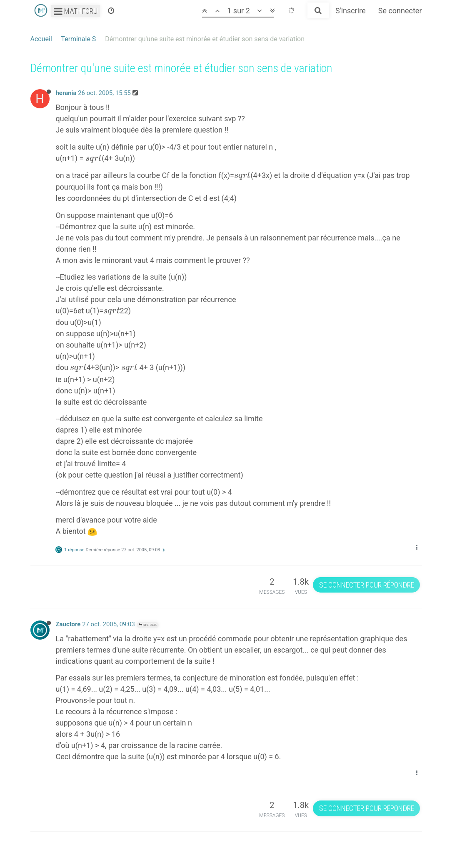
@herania (148, 625)
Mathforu (76, 11)
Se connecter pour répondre (367, 585)
